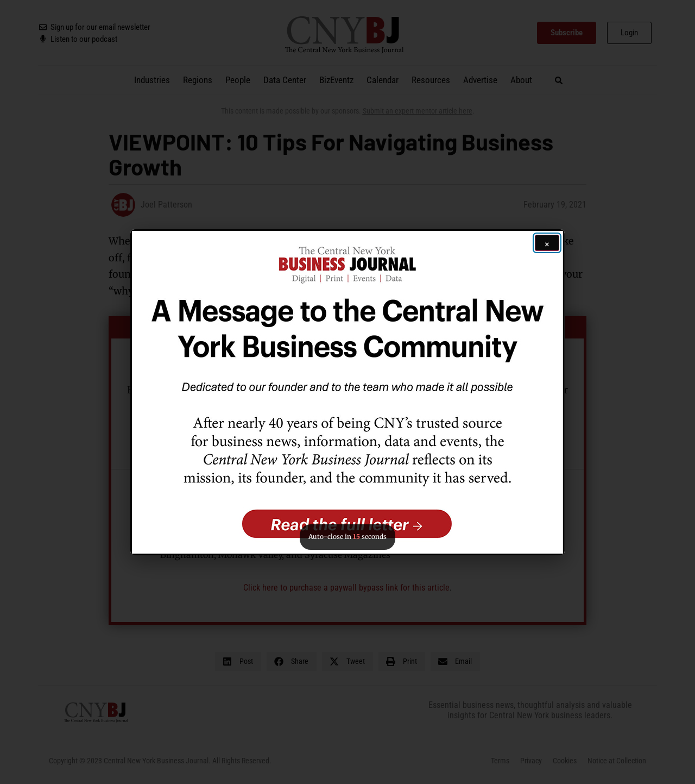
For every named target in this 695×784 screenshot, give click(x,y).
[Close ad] (547, 243)
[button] (347, 392)
